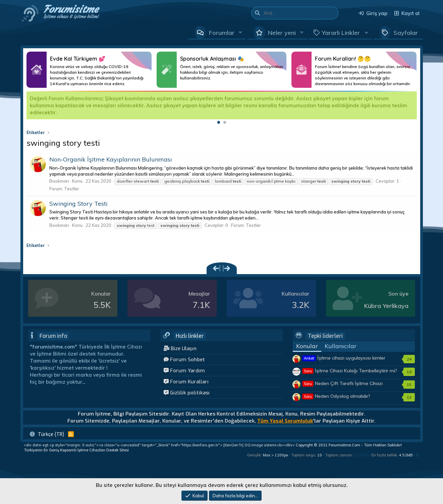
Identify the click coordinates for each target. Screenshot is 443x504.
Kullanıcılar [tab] (341, 346)
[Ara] (301, 13)
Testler (72, 189)
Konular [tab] (307, 346)
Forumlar (222, 33)
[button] (240, 33)
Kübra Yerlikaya (386, 306)
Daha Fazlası (89, 70)
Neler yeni (282, 33)
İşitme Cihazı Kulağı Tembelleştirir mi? (350, 371)
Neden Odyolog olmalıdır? (336, 396)
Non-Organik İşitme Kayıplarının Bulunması (111, 159)
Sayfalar (406, 33)
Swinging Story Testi (78, 204)
